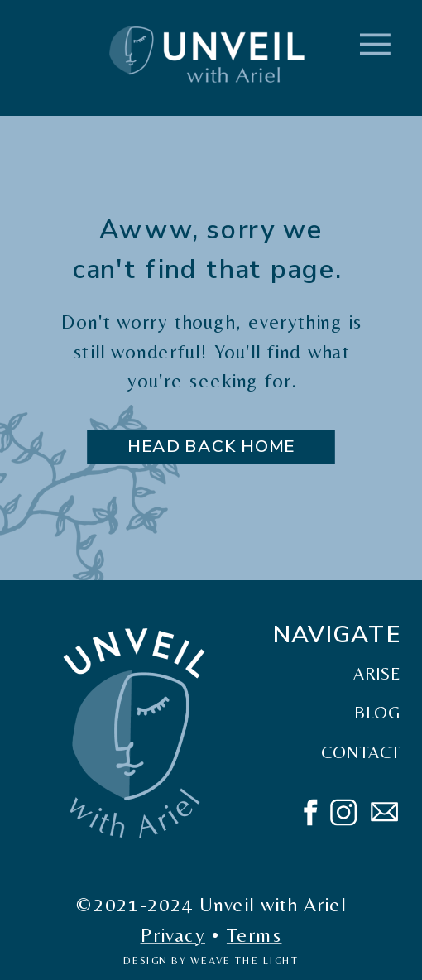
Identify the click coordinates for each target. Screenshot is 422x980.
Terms (254, 934)
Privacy (173, 934)
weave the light (245, 961)
